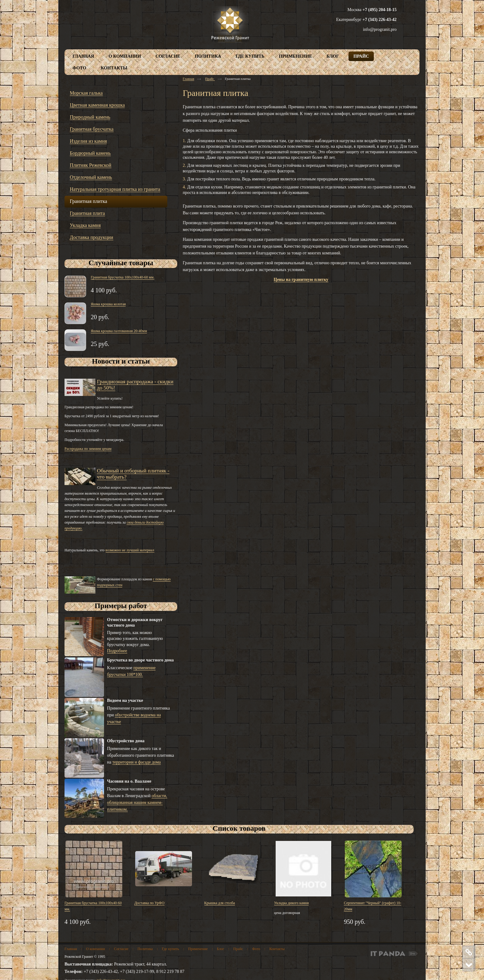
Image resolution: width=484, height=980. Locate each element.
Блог (221, 949)
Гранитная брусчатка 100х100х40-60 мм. (123, 277)
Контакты (277, 949)
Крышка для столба (220, 903)
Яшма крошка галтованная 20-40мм (119, 331)
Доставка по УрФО (149, 903)
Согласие (121, 949)
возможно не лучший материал (130, 550)
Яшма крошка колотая (108, 304)
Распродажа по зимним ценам (88, 449)
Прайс (210, 79)
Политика (145, 949)
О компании (96, 949)
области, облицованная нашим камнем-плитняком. (137, 803)
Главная (188, 79)
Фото (256, 949)
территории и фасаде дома (137, 762)
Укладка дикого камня (292, 903)
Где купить (170, 949)
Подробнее (117, 651)
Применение (198, 949)
